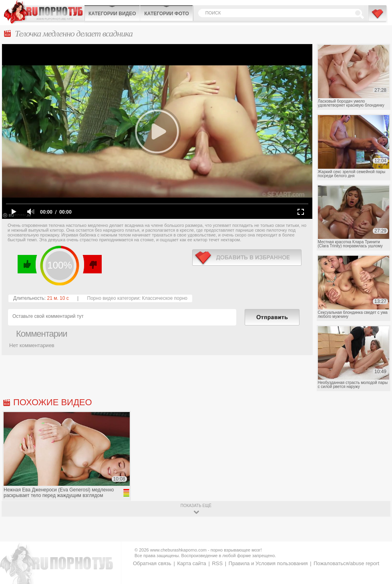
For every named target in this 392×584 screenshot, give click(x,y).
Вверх (377, 550)
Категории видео (112, 14)
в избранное (247, 258)
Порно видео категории (113, 298)
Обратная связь (152, 563)
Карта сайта (191, 563)
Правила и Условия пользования (268, 563)
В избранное (378, 17)
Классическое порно (165, 298)
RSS (217, 563)
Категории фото (166, 14)
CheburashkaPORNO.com (44, 12)
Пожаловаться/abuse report (346, 563)
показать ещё (196, 506)
